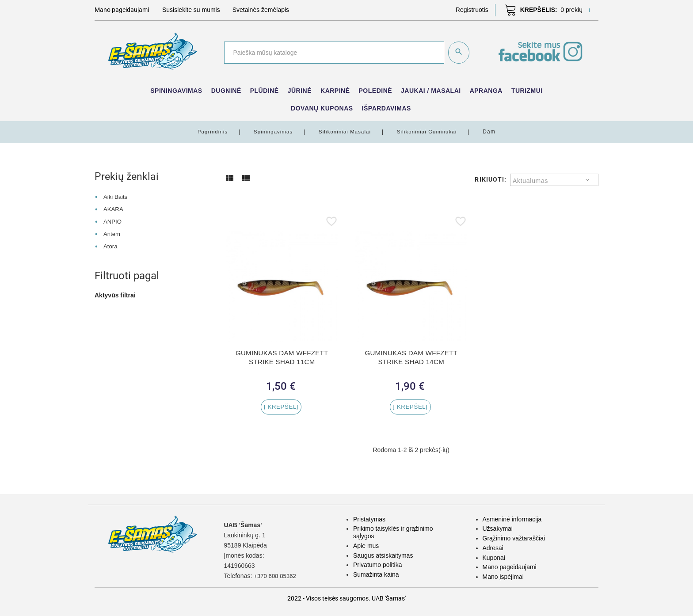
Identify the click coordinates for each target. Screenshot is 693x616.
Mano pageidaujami (510, 567)
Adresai (493, 548)
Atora (111, 246)
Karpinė (335, 91)
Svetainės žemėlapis (261, 10)
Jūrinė (300, 91)
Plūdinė (265, 91)
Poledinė (376, 91)
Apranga (486, 91)
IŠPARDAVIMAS (386, 108)
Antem (112, 233)
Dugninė (226, 91)
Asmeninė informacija (512, 519)
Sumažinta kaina (376, 574)
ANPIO (113, 221)
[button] (472, 10)
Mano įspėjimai (503, 577)
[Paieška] (333, 53)
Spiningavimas (176, 91)
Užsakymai (498, 529)
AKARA (114, 209)
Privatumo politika (378, 565)
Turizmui (527, 91)
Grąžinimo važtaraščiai (514, 538)
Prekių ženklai (127, 176)
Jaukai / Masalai (431, 91)
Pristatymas (369, 519)
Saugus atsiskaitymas (383, 555)
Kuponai (494, 558)
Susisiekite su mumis (191, 10)
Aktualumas (530, 181)
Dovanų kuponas (322, 108)
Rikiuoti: (491, 179)
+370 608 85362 (276, 576)
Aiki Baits (116, 197)
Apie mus (366, 546)
